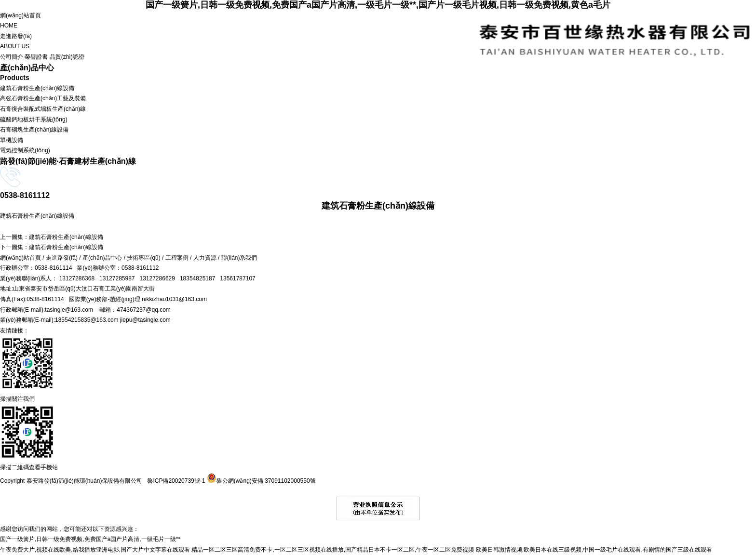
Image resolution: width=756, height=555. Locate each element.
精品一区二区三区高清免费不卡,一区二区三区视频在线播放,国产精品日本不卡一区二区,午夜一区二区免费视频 (333, 550)
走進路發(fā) (378, 42)
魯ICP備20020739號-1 (176, 481)
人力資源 (205, 258)
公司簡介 (12, 57)
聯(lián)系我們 (239, 258)
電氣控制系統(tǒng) (25, 150)
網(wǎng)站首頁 (378, 22)
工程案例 (177, 258)
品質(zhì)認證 (67, 57)
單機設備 (12, 140)
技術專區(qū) (143, 258)
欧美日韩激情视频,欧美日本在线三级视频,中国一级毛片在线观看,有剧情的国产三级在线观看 (594, 550)
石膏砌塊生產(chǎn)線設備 (34, 130)
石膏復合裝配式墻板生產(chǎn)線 (43, 109)
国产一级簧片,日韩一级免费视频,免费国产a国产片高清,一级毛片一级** (90, 539)
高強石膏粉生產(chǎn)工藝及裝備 (43, 98)
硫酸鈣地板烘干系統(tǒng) (34, 119)
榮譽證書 (36, 57)
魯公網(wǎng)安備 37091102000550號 (260, 481)
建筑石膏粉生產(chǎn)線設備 (37, 88)
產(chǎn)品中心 (102, 258)
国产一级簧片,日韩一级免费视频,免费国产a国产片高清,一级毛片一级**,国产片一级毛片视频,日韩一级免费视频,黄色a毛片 (378, 5)
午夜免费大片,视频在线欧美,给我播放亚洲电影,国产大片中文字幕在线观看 (95, 550)
